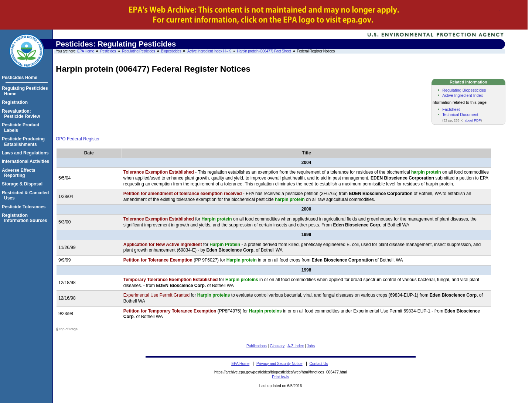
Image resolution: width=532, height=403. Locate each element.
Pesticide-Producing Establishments (24, 141)
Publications (257, 346)
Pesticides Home (21, 78)
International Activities (27, 161)
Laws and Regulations (26, 153)
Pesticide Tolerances (25, 207)
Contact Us (318, 364)
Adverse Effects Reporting (20, 173)
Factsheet (451, 109)
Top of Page (68, 329)
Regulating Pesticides (138, 51)
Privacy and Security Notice (279, 364)
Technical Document (460, 115)
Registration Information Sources (26, 218)
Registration (16, 102)
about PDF (473, 120)
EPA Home (86, 51)
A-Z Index (296, 346)
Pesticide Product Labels (22, 127)
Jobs (311, 346)
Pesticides (108, 51)
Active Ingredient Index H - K (209, 51)
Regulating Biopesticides (464, 90)
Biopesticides (171, 51)
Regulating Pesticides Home (26, 91)
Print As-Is (280, 377)
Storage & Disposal (23, 184)
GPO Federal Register (78, 139)
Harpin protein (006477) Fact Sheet (264, 51)
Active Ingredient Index (463, 95)
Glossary (277, 346)
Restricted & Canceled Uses (26, 195)
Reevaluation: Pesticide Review (22, 114)
